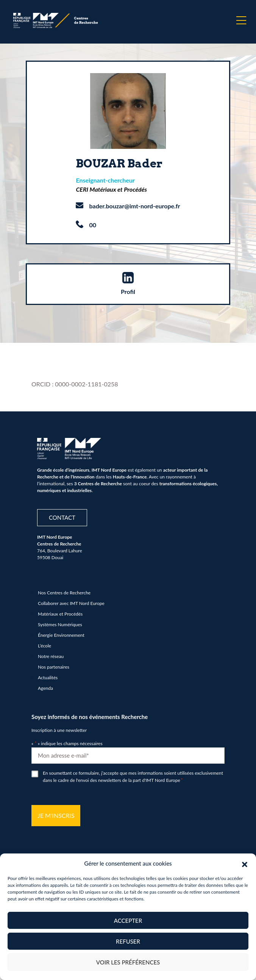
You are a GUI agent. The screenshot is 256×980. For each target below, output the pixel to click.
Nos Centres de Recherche (64, 593)
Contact (62, 517)
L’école (44, 646)
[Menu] (241, 20)
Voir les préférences (128, 962)
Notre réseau (51, 656)
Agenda (45, 688)
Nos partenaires (54, 667)
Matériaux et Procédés (60, 614)
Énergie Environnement (61, 635)
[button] (245, 863)
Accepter (128, 921)
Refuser (128, 941)
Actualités (48, 678)
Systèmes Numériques (60, 624)
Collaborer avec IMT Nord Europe (71, 603)
